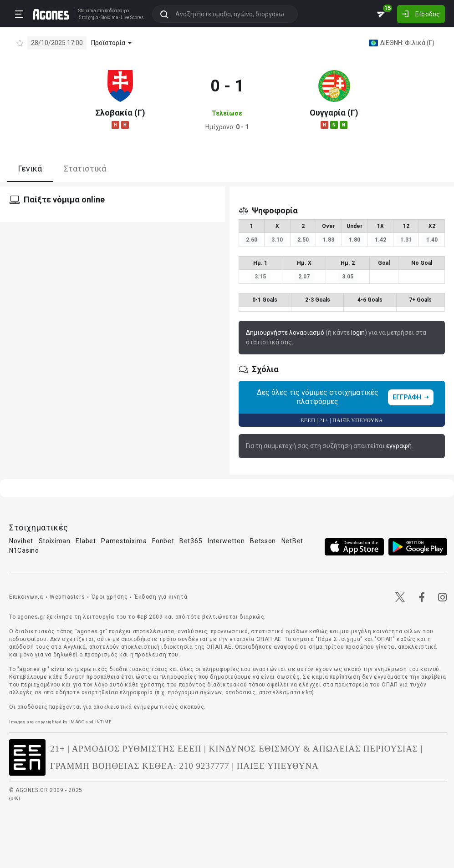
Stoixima (87, 11)
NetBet (292, 541)
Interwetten (226, 541)
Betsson (263, 541)
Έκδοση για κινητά (161, 597)
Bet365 (191, 541)
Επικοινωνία (26, 597)
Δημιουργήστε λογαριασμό (285, 333)
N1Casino (24, 550)
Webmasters (67, 597)
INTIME (104, 722)
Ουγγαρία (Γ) (334, 113)
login (358, 333)
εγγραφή (399, 446)
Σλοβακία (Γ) (120, 113)
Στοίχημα (88, 18)
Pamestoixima (124, 541)
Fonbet (163, 541)
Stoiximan (55, 541)
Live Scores (132, 18)
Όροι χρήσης (110, 597)
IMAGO (77, 722)
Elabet (86, 541)
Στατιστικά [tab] (85, 169)
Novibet (21, 541)
